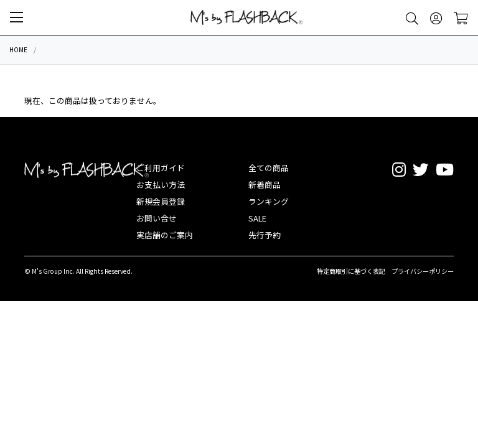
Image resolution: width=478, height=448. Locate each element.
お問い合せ (157, 218)
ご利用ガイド (161, 168)
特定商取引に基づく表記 (351, 271)
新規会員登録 (161, 201)
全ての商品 (269, 168)
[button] (16, 17)
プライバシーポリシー (423, 271)
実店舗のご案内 (165, 235)
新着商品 (265, 184)
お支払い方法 (161, 184)
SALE (257, 218)
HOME (18, 49)
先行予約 (265, 235)
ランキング (269, 201)
